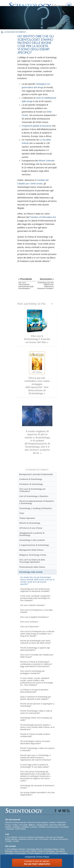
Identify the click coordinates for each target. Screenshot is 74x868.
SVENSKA (17, 827)
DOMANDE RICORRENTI (16, 32)
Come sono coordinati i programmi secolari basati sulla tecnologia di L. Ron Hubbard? (36, 598)
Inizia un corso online (22, 851)
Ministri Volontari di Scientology (43, 851)
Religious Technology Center (33, 555)
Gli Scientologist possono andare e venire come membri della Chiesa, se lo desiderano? (37, 727)
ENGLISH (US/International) (16, 822)
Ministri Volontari (47, 161)
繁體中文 (32, 825)
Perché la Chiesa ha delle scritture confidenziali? (35, 735)
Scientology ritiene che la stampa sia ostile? (36, 719)
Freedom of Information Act (43, 217)
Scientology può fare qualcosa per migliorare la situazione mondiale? (35, 590)
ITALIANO (10, 829)
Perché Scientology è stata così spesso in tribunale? (37, 749)
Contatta (8, 841)
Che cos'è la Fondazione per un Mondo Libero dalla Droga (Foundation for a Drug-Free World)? (37, 634)
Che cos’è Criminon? (29, 622)
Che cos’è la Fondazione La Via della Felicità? (36, 611)
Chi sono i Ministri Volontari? (32, 605)
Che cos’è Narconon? (30, 627)
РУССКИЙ (23, 825)
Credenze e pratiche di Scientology (31, 837)
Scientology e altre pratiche (32, 540)
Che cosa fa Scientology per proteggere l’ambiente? (32, 672)
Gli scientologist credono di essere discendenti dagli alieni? (35, 742)
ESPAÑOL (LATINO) (30, 827)
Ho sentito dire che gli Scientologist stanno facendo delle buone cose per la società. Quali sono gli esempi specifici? (37, 581)
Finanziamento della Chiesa (32, 567)
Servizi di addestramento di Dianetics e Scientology (37, 502)
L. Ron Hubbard (11, 837)
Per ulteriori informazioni (58, 839)
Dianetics (22, 849)
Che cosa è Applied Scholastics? (34, 617)
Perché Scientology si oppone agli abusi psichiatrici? (35, 649)
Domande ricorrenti (26, 839)
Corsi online (44, 839)
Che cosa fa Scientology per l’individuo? (32, 490)
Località (16, 841)
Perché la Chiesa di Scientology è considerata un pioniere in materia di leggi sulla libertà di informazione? (36, 664)
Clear (22, 513)
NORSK (8, 827)
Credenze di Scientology (31, 479)
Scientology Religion (51, 849)
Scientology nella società (31, 572)
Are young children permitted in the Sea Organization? (37, 794)
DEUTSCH (54, 825)
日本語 (15, 825)
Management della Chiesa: (32, 550)
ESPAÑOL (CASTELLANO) (49, 827)
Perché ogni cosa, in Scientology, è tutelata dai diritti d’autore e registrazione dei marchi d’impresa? (36, 758)
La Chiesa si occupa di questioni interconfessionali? (34, 691)
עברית (8, 825)
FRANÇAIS (61, 822)
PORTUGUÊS (21, 829)
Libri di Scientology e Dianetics (34, 496)
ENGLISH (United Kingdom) (38, 822)
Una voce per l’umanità (54, 837)
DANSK (53, 822)
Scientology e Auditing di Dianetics (36, 508)
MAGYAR (62, 825)
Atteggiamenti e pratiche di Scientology (32, 534)
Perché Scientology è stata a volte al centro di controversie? (36, 712)
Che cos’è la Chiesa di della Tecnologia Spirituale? (32, 561)
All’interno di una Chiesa (31, 528)
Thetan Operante (27, 518)
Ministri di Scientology (30, 523)
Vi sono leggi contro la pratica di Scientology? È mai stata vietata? (35, 766)
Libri (36, 839)
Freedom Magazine (35, 853)
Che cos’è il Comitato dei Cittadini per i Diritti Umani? (37, 656)
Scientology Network (34, 849)
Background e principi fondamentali (36, 474)
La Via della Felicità (51, 853)
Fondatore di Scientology (31, 484)
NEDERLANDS (43, 825)
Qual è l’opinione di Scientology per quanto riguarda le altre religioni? (35, 698)
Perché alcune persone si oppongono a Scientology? (37, 705)
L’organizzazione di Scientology (34, 545)
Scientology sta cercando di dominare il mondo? (37, 787)
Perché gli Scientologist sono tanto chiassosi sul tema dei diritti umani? (36, 642)
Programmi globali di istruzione (37, 126)
